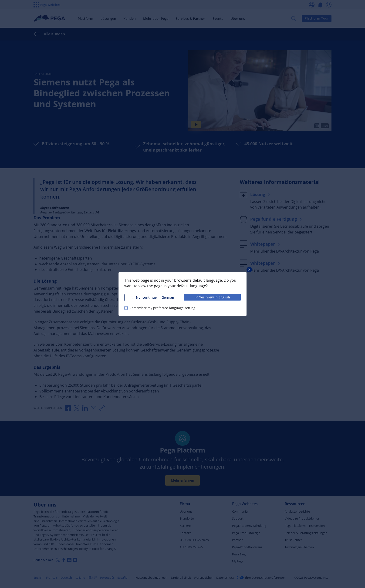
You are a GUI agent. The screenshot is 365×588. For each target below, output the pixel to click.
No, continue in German (153, 297)
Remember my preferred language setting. (163, 308)
